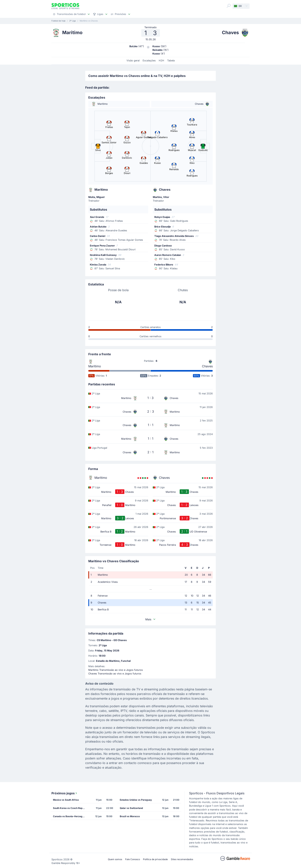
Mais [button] (151, 619)
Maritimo (95, 366)
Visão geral (133, 61)
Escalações (149, 61)
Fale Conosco (133, 859)
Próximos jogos (65, 793)
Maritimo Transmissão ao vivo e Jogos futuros (116, 670)
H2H (161, 61)
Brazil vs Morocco (130, 816)
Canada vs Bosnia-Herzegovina (70, 816)
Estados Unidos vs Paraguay (136, 800)
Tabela (171, 61)
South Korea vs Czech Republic (70, 808)
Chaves (207, 366)
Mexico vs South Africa (66, 800)
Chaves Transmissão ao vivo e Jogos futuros (115, 674)
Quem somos (115, 859)
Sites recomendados (182, 859)
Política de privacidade (155, 859)
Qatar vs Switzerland (131, 808)
